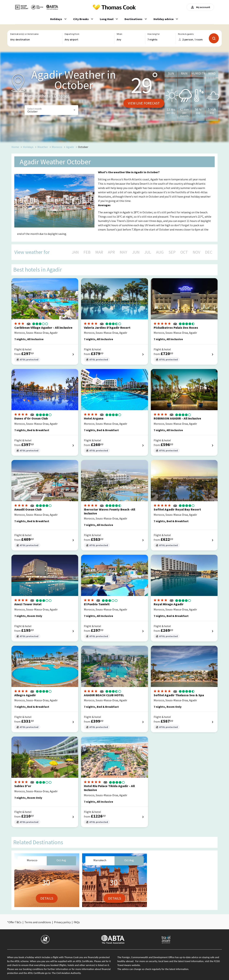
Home (15, 147)
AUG (160, 252)
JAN (75, 252)
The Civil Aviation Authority (66, 973)
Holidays (28, 147)
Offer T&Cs (15, 922)
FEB (87, 252)
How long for (154, 34)
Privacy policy (62, 922)
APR (111, 252)
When (119, 34)
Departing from (72, 34)
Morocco (57, 147)
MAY (123, 252)
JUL (148, 252)
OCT (184, 252)
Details (47, 898)
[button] (51, 110)
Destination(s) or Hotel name (24, 34)
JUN (136, 252)
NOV (196, 252)
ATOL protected (27, 360)
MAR (99, 252)
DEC (209, 252)
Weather (43, 147)
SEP (172, 252)
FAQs (77, 922)
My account (200, 7)
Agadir (70, 147)
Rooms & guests (186, 34)
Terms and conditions (38, 922)
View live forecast (144, 103)
